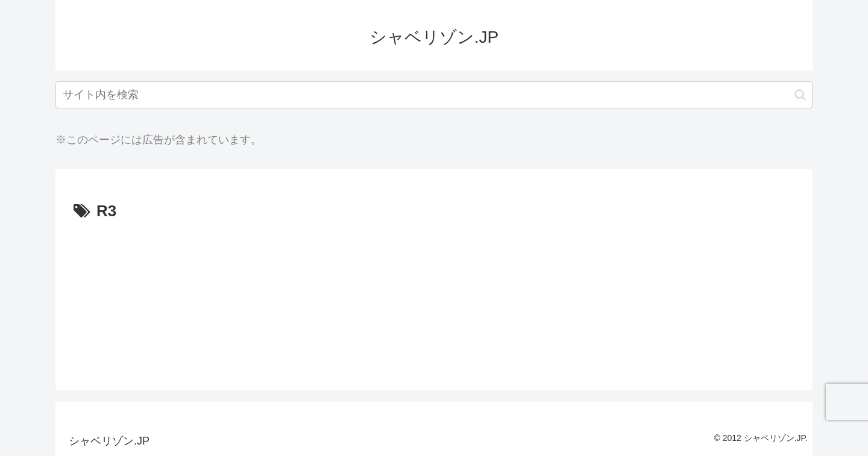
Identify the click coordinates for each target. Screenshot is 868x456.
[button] (800, 95)
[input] (434, 95)
